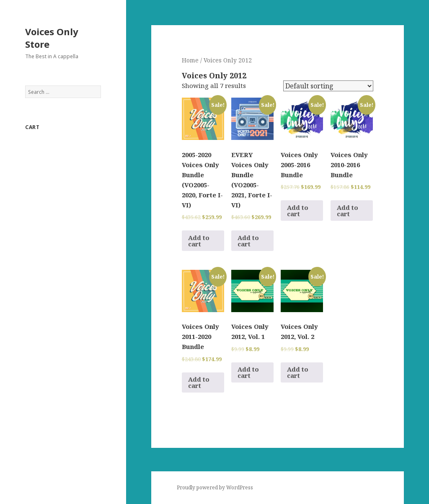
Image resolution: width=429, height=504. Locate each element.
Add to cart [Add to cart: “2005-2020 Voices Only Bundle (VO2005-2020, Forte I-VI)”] (199, 241)
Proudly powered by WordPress (215, 487)
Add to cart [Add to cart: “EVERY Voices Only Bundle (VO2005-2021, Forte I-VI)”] (248, 241)
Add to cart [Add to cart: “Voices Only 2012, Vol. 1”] (248, 372)
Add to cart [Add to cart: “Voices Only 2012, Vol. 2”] (298, 372)
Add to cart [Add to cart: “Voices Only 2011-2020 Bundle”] (199, 382)
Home (190, 60)
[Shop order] (328, 86)
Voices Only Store (52, 38)
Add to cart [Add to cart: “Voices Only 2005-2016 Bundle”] (298, 211)
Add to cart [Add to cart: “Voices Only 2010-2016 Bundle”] (348, 211)
